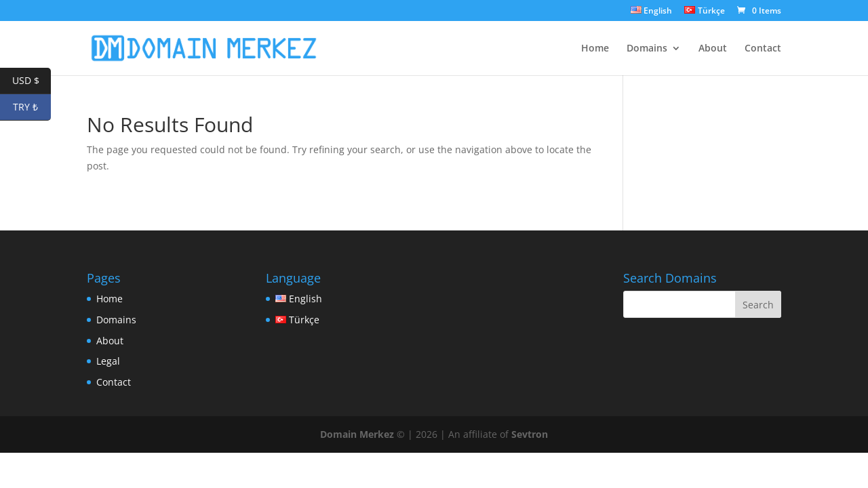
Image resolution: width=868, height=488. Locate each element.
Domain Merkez (357, 434)
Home (595, 49)
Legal (108, 361)
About (713, 49)
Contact (763, 49)
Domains (647, 49)
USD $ (32, 81)
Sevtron (530, 434)
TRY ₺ (32, 107)
